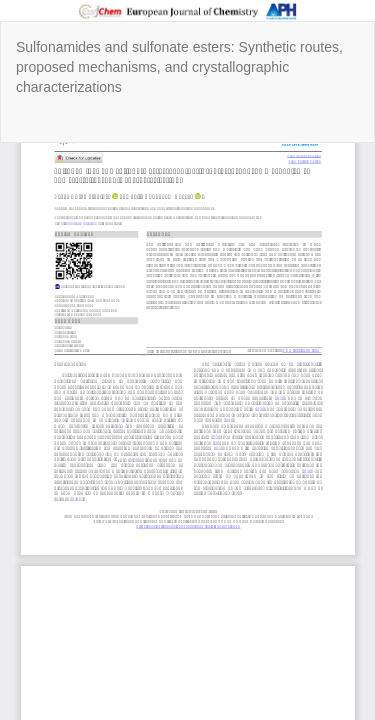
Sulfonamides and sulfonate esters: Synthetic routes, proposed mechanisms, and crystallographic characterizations (179, 67)
